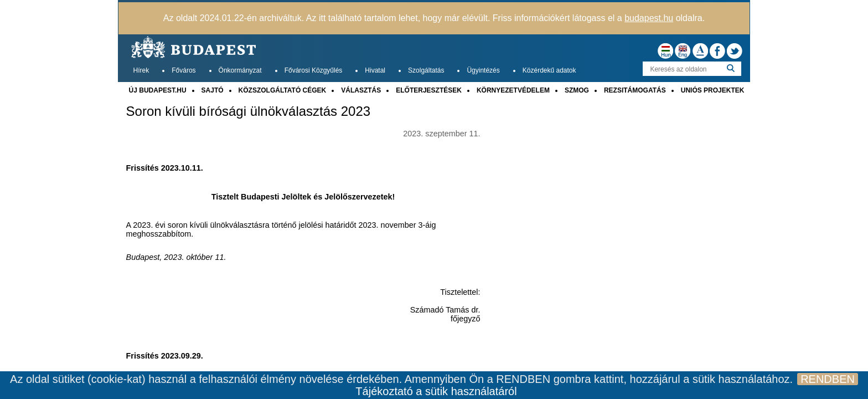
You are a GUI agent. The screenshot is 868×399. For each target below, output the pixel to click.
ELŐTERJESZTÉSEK (429, 90)
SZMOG (577, 90)
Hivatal (375, 70)
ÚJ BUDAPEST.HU (158, 90)
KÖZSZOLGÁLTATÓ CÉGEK (283, 90)
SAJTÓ (213, 90)
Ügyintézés (483, 70)
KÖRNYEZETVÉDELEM (513, 90)
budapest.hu (649, 18)
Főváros (184, 70)
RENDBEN (828, 379)
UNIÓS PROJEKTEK (713, 90)
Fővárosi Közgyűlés (314, 70)
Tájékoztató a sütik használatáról (436, 391)
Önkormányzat (240, 70)
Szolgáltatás (426, 70)
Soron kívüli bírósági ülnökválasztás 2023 (249, 111)
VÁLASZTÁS (361, 90)
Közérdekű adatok (549, 70)
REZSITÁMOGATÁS (635, 90)
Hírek (141, 70)
